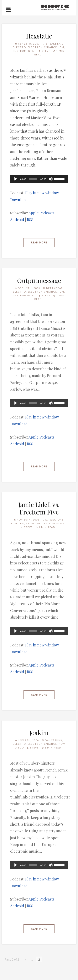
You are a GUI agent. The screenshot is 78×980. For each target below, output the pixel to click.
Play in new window (42, 193)
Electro (19, 47)
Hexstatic (39, 36)
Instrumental (25, 51)
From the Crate (38, 523)
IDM (61, 47)
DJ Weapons (54, 520)
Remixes (59, 523)
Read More (39, 242)
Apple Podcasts (41, 213)
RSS (30, 220)
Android (17, 220)
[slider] (33, 179)
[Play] (16, 179)
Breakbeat (54, 44)
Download (19, 200)
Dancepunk (54, 740)
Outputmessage (39, 280)
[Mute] (51, 179)
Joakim (39, 733)
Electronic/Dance (42, 47)
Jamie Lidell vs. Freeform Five (39, 508)
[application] (39, 179)
